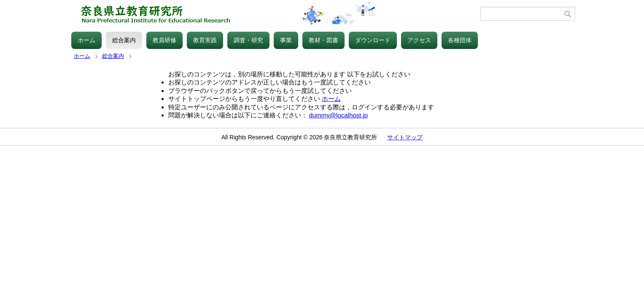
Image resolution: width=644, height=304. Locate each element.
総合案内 (124, 40)
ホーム (86, 40)
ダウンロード (373, 40)
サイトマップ (405, 137)
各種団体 (460, 40)
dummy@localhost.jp (338, 115)
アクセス (419, 40)
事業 (286, 40)
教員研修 (164, 40)
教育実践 (205, 40)
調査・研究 (248, 40)
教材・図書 (323, 40)
